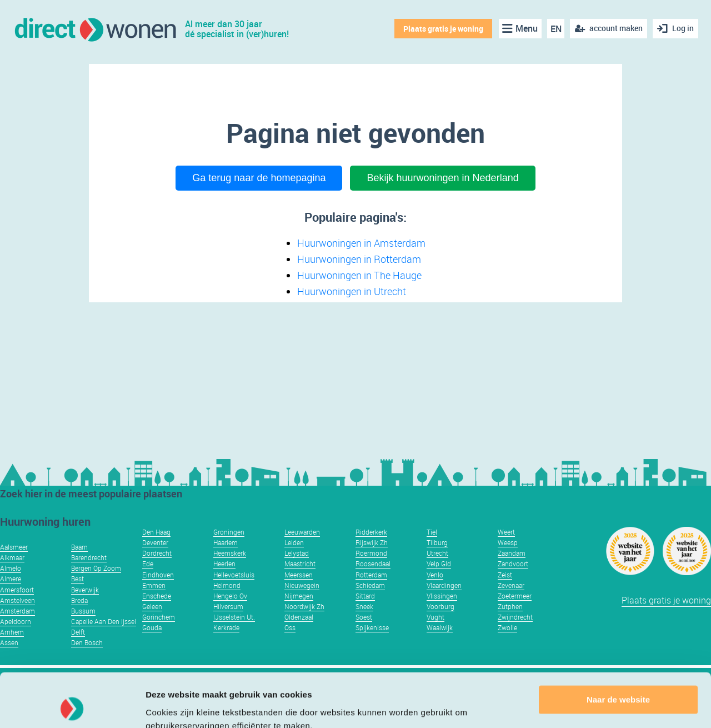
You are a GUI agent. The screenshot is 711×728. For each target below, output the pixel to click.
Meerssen (299, 575)
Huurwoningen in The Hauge (359, 275)
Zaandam (512, 553)
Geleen (152, 606)
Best (77, 579)
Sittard (365, 596)
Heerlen (224, 564)
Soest (364, 617)
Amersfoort (17, 590)
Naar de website (618, 649)
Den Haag (156, 532)
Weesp (508, 542)
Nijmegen (299, 596)
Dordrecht (157, 553)
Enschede (157, 596)
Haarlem (226, 542)
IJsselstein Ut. (234, 617)
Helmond (227, 585)
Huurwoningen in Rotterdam (359, 259)
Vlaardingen (444, 585)
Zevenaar (511, 585)
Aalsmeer (14, 547)
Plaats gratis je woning (443, 29)
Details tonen (172, 706)
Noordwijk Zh (304, 606)
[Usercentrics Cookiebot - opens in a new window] (72, 706)
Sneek (364, 606)
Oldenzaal (299, 617)
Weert (506, 532)
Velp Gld (439, 564)
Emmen (154, 585)
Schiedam (370, 585)
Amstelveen (17, 600)
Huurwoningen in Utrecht (352, 291)
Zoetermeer (515, 596)
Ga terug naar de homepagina (259, 178)
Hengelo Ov (230, 596)
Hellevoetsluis (234, 575)
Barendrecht (89, 557)
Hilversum (228, 606)
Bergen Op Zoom (96, 568)
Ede (148, 564)
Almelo (11, 568)
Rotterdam (371, 575)
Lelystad (297, 553)
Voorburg (440, 606)
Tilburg (437, 542)
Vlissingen (442, 596)
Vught (435, 617)
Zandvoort (513, 564)
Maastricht (300, 564)
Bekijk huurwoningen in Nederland (442, 178)
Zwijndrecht (515, 617)
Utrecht (437, 553)
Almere (11, 579)
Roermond (371, 553)
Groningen (229, 532)
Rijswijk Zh (372, 542)
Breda (79, 600)
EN (556, 29)
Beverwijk (85, 590)
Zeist (505, 575)
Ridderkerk (371, 532)
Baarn (79, 547)
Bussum (83, 611)
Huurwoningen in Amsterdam (361, 243)
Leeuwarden (302, 532)
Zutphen (510, 606)
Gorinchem (159, 617)
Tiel (432, 532)
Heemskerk (230, 553)
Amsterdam (17, 611)
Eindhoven (158, 575)
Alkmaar (12, 557)
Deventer (155, 542)
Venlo (435, 575)
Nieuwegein (302, 585)
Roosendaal (373, 564)
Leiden (294, 542)
